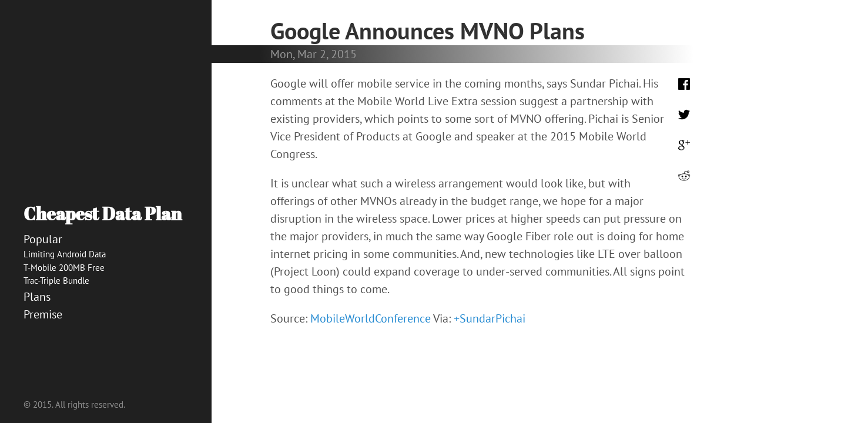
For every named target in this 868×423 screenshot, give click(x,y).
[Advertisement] (106, 364)
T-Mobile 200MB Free (64, 268)
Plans (37, 297)
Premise (43, 314)
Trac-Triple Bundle (56, 281)
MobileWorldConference (371, 318)
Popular (43, 239)
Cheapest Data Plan (103, 214)
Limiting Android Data (65, 254)
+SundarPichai (490, 318)
